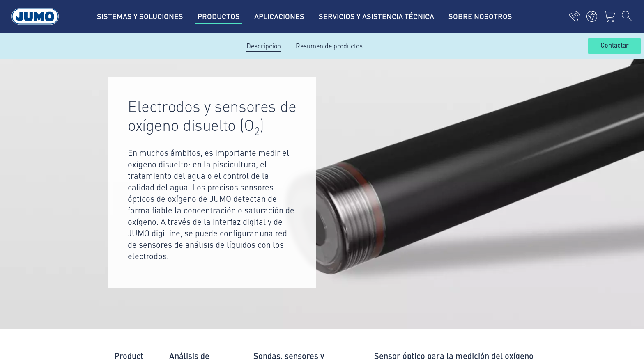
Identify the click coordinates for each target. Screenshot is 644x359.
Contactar (615, 46)
